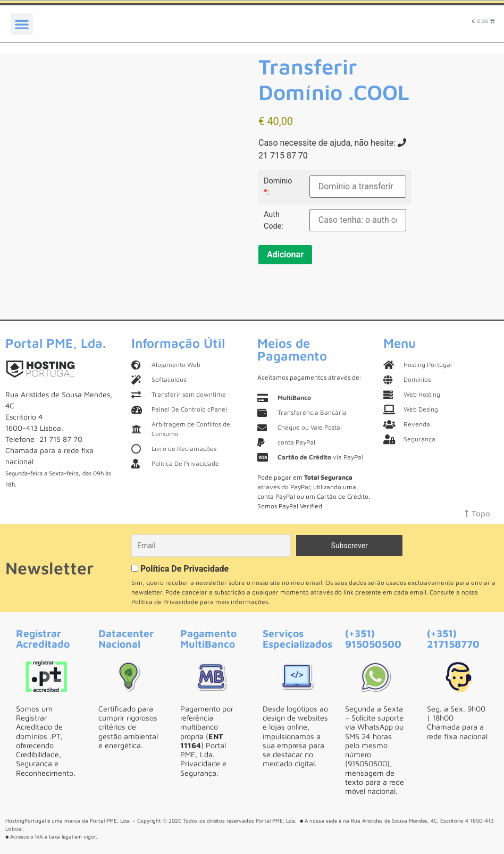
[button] (22, 24)
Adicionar (285, 254)
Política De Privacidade (184, 569)
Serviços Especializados (297, 638)
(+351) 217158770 (453, 638)
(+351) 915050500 (373, 638)
